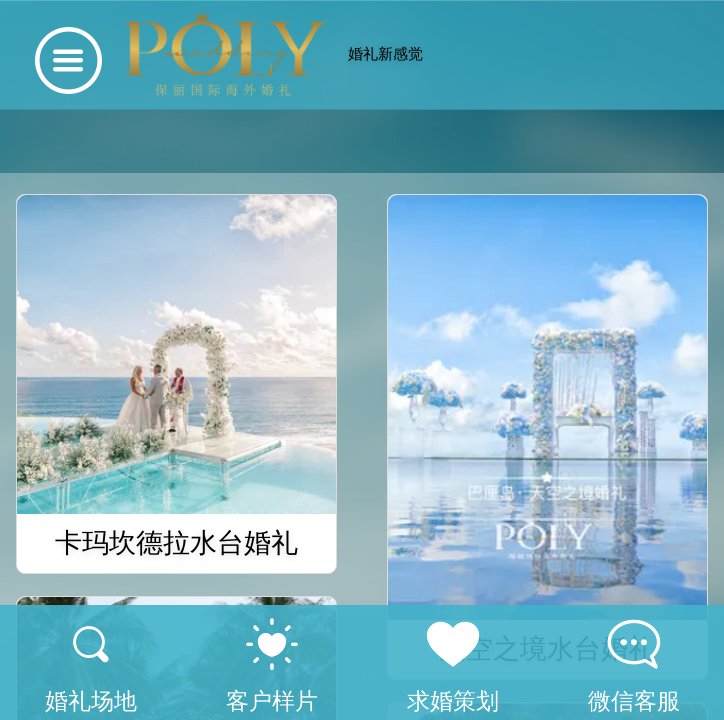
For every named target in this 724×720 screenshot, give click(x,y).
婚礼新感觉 (385, 53)
